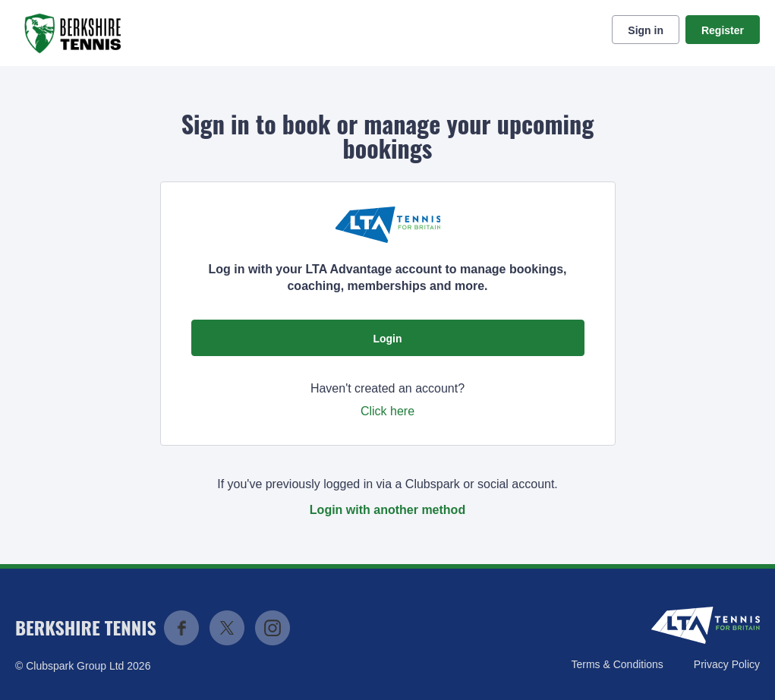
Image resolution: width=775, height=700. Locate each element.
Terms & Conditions (617, 664)
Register (723, 30)
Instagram (273, 628)
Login (387, 339)
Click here (387, 411)
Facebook (181, 628)
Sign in (646, 30)
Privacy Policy (727, 664)
